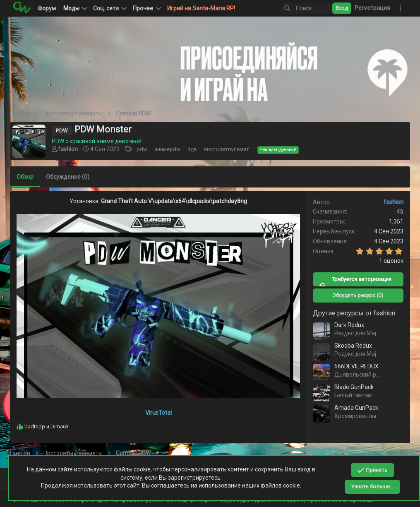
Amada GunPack (354, 408)
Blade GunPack (352, 387)
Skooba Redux (351, 346)
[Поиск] (300, 8)
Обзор (28, 177)
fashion (70, 149)
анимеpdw (170, 149)
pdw (144, 149)
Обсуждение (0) (70, 177)
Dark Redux (347, 325)
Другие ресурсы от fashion (352, 313)
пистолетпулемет (229, 149)
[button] (109, 8)
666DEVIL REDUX (354, 366)
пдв (195, 149)
